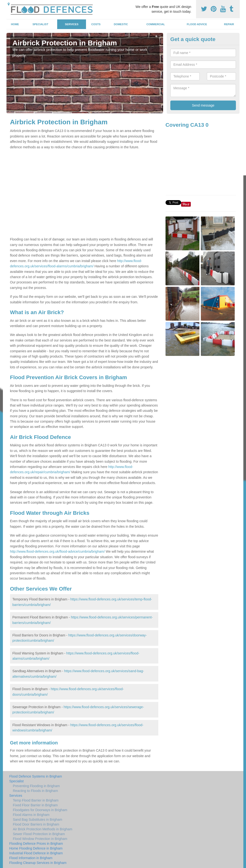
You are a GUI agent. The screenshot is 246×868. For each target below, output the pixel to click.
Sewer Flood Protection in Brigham (39, 834)
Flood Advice (197, 24)
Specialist (40, 24)
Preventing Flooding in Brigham (36, 786)
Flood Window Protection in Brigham (40, 839)
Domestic (121, 24)
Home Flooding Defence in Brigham (36, 848)
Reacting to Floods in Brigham (36, 791)
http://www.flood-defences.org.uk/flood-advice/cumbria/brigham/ (58, 551)
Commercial (156, 24)
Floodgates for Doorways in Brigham (40, 810)
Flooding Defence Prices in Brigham (36, 844)
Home (15, 24)
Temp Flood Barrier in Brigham (36, 800)
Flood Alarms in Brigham (31, 815)
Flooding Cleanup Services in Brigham (38, 863)
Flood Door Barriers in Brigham (36, 824)
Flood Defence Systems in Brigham (36, 776)
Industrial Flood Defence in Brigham (36, 853)
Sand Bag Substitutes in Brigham (38, 820)
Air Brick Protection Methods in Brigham (43, 829)
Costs (96, 24)
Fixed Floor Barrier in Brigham (35, 805)
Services (72, 24)
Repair (229, 24)
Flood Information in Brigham (31, 858)
